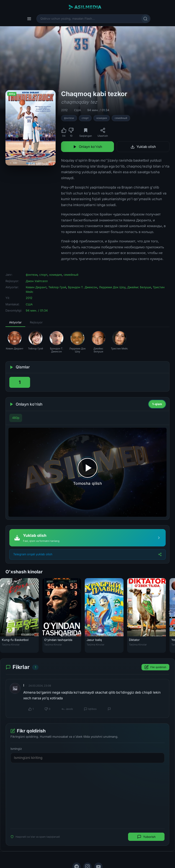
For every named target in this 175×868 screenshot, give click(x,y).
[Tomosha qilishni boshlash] (87, 472)
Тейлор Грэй (57, 287)
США (77, 110)
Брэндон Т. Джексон (82, 287)
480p (16, 418)
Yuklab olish (143, 147)
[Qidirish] (145, 19)
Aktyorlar (15, 322)
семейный (121, 118)
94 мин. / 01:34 (98, 110)
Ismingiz (16, 748)
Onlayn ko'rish (87, 147)
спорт (85, 118)
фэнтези (69, 118)
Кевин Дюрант (36, 287)
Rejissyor (36, 322)
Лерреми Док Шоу (112, 287)
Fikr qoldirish (155, 667)
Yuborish (146, 837)
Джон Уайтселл (37, 281)
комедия (102, 118)
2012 (64, 110)
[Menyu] (29, 19)
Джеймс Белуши (139, 287)
